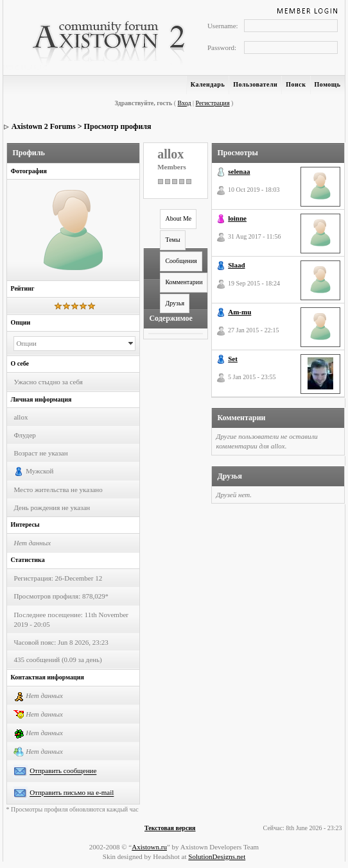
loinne (237, 218)
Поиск (296, 84)
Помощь (328, 84)
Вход (185, 103)
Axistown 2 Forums (44, 126)
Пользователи (255, 84)
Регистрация (213, 103)
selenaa (239, 171)
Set (233, 359)
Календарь (208, 84)
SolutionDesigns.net (217, 856)
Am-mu (239, 312)
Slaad (236, 265)
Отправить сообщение (63, 771)
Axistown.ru (149, 847)
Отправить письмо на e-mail (72, 793)
